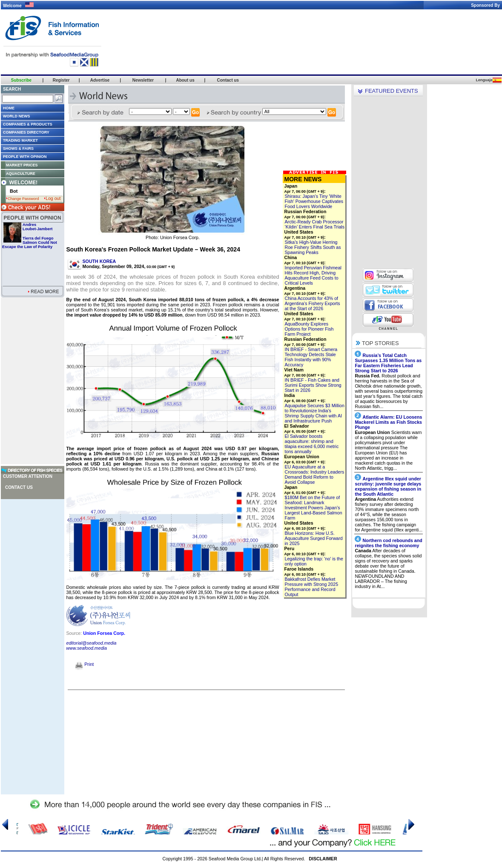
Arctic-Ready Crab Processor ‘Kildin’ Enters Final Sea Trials (315, 224)
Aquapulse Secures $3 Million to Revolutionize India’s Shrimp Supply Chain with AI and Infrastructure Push (315, 413)
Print (85, 664)
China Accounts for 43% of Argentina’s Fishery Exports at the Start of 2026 (313, 303)
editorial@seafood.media (92, 643)
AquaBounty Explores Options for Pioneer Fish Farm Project (309, 329)
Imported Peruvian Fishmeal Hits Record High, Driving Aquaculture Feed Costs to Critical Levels (313, 275)
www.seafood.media (87, 648)
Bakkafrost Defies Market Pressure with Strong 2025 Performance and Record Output (312, 587)
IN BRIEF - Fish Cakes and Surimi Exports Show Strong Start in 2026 (313, 385)
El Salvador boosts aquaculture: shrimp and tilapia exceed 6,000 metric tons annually (312, 444)
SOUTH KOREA (99, 261)
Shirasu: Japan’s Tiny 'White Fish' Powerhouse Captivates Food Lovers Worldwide (314, 201)
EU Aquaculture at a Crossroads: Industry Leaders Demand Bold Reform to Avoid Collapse (315, 474)
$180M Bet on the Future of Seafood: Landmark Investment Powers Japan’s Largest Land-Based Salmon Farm (314, 508)
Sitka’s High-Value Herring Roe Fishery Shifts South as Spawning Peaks (313, 247)
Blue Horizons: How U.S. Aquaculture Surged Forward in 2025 (314, 538)
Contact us (19, 487)
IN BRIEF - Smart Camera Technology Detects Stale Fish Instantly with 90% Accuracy (311, 357)
